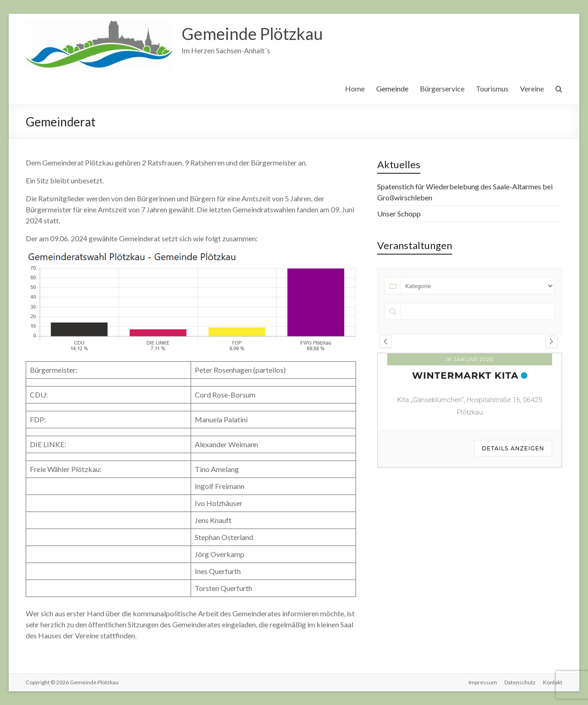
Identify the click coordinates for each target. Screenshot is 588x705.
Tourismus (492, 88)
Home (355, 88)
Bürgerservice (442, 88)
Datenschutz (520, 682)
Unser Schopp (399, 213)
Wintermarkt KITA (465, 375)
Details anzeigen (513, 448)
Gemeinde (392, 88)
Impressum (483, 682)
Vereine (532, 88)
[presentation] (386, 342)
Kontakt (553, 682)
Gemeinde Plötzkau (252, 34)
